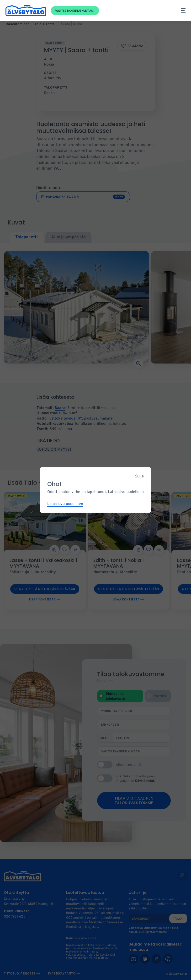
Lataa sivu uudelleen (65, 504)
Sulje (139, 476)
